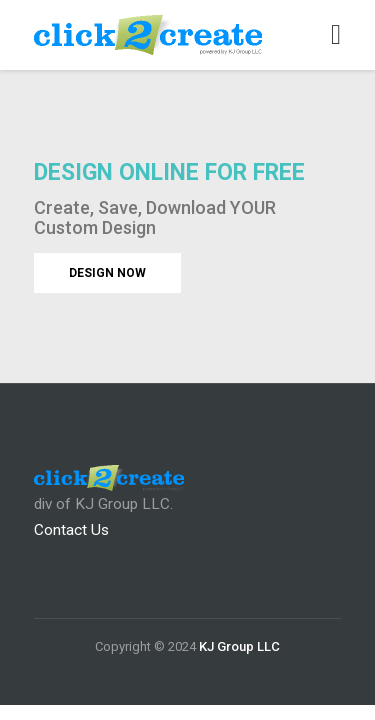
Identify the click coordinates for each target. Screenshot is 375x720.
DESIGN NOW (107, 273)
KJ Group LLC (239, 646)
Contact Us (71, 530)
